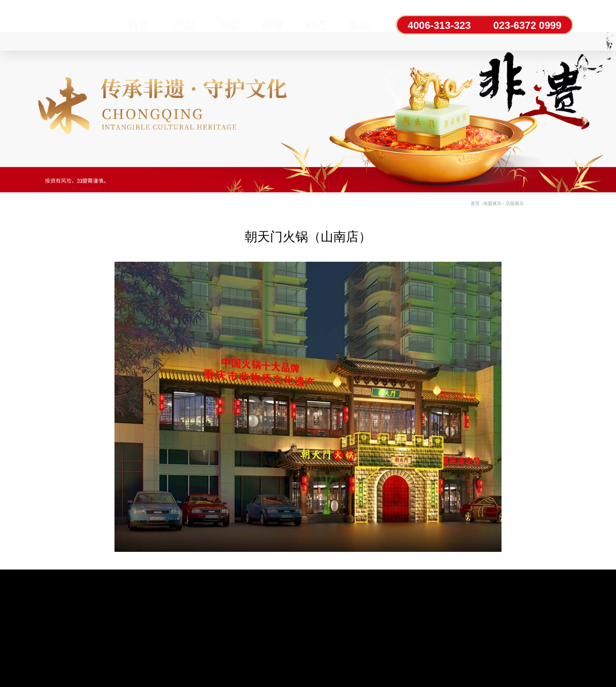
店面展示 (515, 204)
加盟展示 (492, 204)
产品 (185, 25)
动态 (316, 25)
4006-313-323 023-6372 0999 (485, 25)
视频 (273, 25)
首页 (139, 25)
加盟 (228, 25)
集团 (360, 25)
